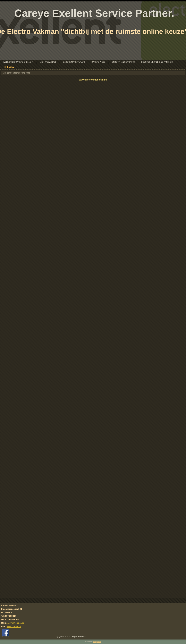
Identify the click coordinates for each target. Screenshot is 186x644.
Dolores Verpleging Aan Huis (157, 62)
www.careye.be (14, 627)
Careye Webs (98, 62)
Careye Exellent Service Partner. (94, 13)
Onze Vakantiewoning (123, 62)
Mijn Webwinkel (48, 62)
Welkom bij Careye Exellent (18, 62)
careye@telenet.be (15, 623)
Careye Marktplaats (74, 62)
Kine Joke (9, 67)
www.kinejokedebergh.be (93, 80)
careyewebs (97, 642)
